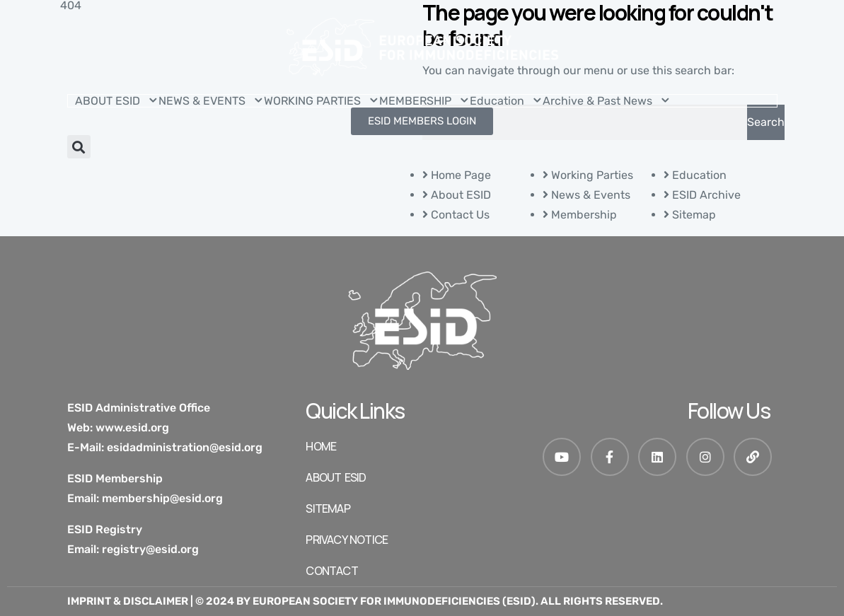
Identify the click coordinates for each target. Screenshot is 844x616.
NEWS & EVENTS (211, 101)
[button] (79, 147)
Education (506, 101)
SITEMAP (328, 509)
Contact (331, 571)
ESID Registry (105, 529)
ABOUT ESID (117, 101)
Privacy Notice (347, 540)
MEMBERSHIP (424, 101)
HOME (321, 446)
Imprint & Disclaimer (128, 601)
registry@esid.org (150, 549)
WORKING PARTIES (322, 101)
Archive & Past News (607, 101)
